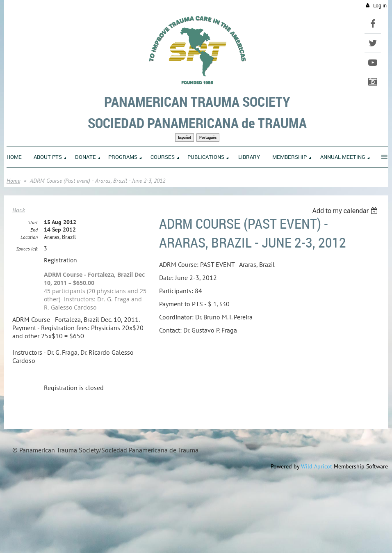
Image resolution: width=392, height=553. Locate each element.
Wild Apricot (317, 466)
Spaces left (27, 249)
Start (33, 222)
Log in (380, 6)
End (34, 230)
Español (185, 137)
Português (208, 137)
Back (19, 210)
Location (29, 237)
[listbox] (346, 211)
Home (13, 181)
